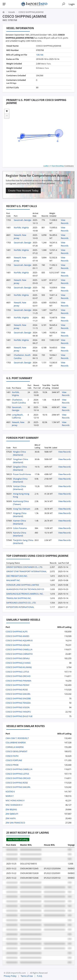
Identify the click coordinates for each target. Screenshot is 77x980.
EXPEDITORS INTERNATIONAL (20, 607)
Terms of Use (27, 976)
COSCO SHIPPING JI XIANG (18, 663)
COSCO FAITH (12, 756)
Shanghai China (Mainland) (20, 480)
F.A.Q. (40, 976)
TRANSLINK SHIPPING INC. (19, 598)
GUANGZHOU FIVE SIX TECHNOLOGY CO (25, 589)
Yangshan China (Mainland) (20, 461)
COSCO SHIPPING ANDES (17, 636)
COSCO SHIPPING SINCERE (18, 698)
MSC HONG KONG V (15, 800)
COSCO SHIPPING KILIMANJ (19, 667)
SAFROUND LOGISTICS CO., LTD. (21, 603)
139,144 (40, 55)
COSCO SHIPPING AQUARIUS (19, 640)
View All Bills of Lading (18, 839)
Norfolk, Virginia (21, 227)
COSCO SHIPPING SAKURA (18, 694)
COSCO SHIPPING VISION (18, 707)
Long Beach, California (18, 416)
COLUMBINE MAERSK (16, 742)
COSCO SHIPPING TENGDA (18, 703)
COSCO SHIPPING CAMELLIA (19, 649)
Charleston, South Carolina (19, 401)
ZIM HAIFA (11, 818)
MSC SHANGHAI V (14, 805)
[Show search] (64, 4)
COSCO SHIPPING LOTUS (17, 672)
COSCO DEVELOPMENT (16, 751)
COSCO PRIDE (12, 765)
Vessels (12, 12)
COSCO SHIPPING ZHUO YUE (19, 716)
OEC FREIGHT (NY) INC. (17, 576)
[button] (7, 111)
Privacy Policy (10, 976)
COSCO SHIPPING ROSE (17, 690)
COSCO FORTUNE (14, 760)
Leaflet (46, 166)
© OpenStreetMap (57, 166)
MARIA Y (10, 796)
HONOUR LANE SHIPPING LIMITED (23, 585)
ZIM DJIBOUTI (12, 814)
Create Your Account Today (23, 190)
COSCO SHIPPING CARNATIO (19, 654)
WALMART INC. (13, 580)
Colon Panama (20, 528)
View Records (65, 222)
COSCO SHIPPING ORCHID (18, 676)
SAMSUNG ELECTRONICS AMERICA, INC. (25, 594)
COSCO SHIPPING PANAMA (18, 681)
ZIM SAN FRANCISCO (15, 823)
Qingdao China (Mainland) (20, 468)
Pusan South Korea (22, 474)
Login (72, 4)
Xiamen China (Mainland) (19, 522)
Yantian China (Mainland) (19, 488)
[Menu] (4, 4)
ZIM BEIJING (11, 809)
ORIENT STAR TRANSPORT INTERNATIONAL (27, 571)
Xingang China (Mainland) (20, 515)
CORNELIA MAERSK (15, 747)
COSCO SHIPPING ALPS (17, 632)
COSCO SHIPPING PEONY (17, 685)
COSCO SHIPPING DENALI (18, 658)
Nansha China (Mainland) (20, 534)
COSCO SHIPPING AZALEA (18, 645)
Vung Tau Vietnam (22, 509)
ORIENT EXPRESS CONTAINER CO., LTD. (24, 567)
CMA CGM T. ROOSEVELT (17, 738)
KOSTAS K (10, 792)
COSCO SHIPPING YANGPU (18, 712)
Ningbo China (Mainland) (19, 453)
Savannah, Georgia (23, 220)
